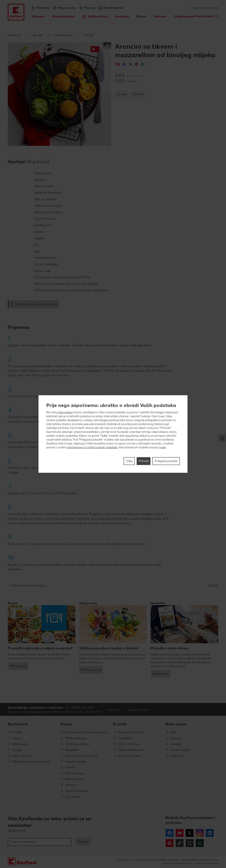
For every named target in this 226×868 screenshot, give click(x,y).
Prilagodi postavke (166, 461)
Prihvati (144, 461)
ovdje (162, 447)
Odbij (129, 461)
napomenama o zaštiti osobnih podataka (92, 447)
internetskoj (65, 412)
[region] (113, 434)
